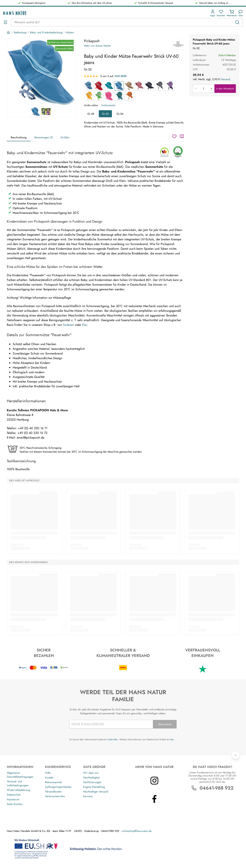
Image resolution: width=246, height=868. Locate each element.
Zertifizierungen (92, 782)
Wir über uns (91, 773)
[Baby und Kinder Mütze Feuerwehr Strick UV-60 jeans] (119, 86)
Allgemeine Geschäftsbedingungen (20, 775)
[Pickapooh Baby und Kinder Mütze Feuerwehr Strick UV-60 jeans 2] (46, 112)
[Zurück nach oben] (236, 755)
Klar (85, 325)
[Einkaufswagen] (232, 13)
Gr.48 (91, 114)
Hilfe (48, 773)
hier (172, 739)
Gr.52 (105, 114)
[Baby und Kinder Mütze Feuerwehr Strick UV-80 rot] (99, 86)
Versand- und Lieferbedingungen (18, 783)
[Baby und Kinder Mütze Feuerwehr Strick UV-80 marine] (150, 86)
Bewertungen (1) (43, 137)
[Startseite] (9, 32)
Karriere (88, 796)
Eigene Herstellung (94, 787)
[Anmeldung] (213, 13)
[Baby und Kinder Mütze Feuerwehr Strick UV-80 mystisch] (170, 86)
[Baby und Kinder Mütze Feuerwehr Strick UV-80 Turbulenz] (160, 86)
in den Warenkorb (225, 89)
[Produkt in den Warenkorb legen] (204, 89)
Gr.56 (120, 114)
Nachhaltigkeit (91, 777)
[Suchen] (237, 22)
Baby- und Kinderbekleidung (46, 32)
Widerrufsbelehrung (18, 790)
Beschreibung (19, 137)
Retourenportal (53, 782)
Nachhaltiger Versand (96, 792)
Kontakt (49, 777)
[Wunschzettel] (174, 136)
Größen (65, 137)
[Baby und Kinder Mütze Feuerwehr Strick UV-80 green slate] (109, 86)
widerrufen (113, 739)
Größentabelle (108, 105)
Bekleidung (20, 32)
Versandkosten (53, 792)
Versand (225, 79)
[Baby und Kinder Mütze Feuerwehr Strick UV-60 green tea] (99, 96)
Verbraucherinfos (55, 796)
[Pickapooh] (178, 44)
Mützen (70, 32)
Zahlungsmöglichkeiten (58, 787)
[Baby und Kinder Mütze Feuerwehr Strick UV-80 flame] (129, 96)
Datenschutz (14, 795)
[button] (213, 13)
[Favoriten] (221, 13)
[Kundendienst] (241, 13)
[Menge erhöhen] (211, 89)
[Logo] (15, 13)
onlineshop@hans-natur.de (137, 831)
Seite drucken (15, 804)
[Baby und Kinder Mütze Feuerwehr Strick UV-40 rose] (139, 86)
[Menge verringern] (196, 89)
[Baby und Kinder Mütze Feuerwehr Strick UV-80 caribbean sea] (119, 96)
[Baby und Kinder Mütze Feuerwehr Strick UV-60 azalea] (109, 96)
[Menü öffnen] (5, 22)
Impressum (13, 799)
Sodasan (69, 325)
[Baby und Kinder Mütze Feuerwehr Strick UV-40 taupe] (129, 86)
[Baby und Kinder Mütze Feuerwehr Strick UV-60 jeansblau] (89, 86)
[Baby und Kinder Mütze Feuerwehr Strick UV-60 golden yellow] (89, 96)
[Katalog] (182, 136)
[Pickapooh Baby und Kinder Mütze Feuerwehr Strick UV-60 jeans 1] (41, 73)
